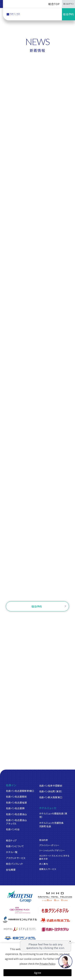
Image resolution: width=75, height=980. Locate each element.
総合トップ (11, 840)
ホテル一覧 (12, 852)
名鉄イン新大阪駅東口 (51, 797)
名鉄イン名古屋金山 (16, 814)
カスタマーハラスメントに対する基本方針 (54, 857)
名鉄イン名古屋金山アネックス (16, 822)
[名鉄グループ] (20, 897)
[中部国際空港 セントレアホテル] (20, 920)
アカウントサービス (16, 858)
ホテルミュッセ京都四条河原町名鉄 (51, 825)
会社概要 (11, 870)
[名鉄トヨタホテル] (55, 929)
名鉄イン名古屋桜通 (16, 802)
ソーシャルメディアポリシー (52, 850)
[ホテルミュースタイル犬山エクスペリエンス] (20, 929)
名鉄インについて (15, 846)
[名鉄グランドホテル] (55, 911)
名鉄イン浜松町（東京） (51, 791)
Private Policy (47, 964)
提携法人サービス (48, 869)
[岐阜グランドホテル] (20, 938)
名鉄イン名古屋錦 (15, 808)
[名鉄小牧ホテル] (55, 920)
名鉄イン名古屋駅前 (16, 797)
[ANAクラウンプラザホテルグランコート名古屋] (20, 910)
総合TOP (54, 4)
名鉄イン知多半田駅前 (51, 786)
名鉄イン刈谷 (13, 829)
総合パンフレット (14, 864)
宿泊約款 (44, 840)
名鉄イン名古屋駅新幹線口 (20, 791)
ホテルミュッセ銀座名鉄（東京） (53, 815)
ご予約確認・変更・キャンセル (29, 618)
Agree (38, 973)
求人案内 (44, 864)
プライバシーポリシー (49, 845)
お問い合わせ (38, 594)
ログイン (56, 618)
